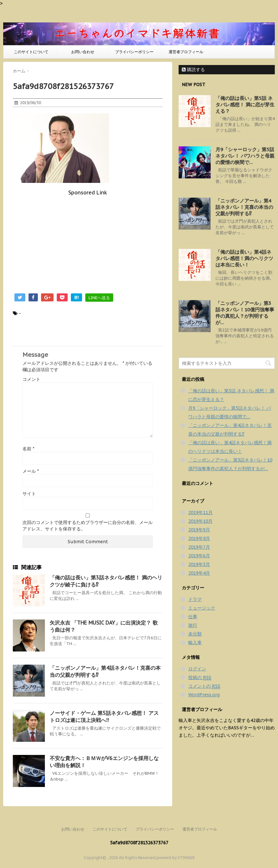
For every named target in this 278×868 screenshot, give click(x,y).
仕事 (193, 617)
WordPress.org (204, 695)
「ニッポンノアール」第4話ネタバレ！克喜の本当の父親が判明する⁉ (244, 207)
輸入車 (195, 643)
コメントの (204, 686)
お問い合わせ (83, 52)
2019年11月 (200, 512)
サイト (29, 494)
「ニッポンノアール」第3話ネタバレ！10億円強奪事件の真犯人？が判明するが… (245, 313)
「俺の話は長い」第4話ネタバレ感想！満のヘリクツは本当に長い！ (244, 258)
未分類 (195, 634)
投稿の (200, 678)
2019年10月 (200, 521)
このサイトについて (31, 52)
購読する (193, 70)
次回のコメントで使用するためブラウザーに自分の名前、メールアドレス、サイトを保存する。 (88, 526)
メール (31, 471)
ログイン (197, 669)
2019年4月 (199, 573)
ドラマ (195, 599)
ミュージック (202, 608)
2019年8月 (199, 538)
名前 (28, 449)
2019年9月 (199, 530)
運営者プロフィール (186, 52)
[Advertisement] (88, 241)
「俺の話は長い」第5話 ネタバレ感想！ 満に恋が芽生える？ (245, 105)
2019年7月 (199, 547)
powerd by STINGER (176, 858)
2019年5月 (199, 564)
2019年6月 (199, 556)
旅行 (193, 625)
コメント (31, 379)
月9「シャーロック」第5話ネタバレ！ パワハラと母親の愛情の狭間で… (245, 156)
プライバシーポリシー (134, 52)
